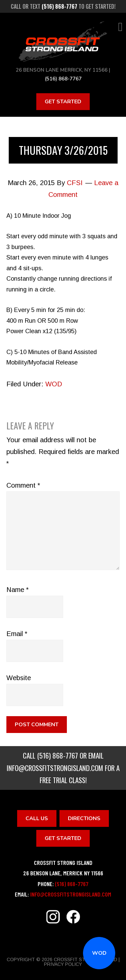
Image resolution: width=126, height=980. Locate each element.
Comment (23, 485)
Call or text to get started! (63, 6)
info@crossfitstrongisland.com (55, 768)
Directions (84, 818)
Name (17, 590)
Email (17, 634)
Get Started (63, 102)
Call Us (37, 818)
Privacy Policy (63, 964)
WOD (99, 953)
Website (19, 678)
